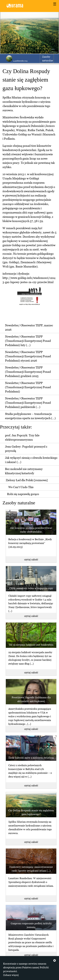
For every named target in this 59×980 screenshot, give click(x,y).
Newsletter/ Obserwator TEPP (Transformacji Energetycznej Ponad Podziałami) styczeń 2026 (28, 356)
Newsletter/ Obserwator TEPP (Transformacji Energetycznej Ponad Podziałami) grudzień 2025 (28, 372)
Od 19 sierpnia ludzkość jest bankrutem (31, 645)
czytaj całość (31, 559)
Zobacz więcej (11, 975)
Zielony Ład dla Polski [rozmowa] (27, 480)
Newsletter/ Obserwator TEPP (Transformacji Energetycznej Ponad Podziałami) (28, 387)
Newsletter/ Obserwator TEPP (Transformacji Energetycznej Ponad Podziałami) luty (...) (28, 341)
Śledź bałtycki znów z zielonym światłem (31, 758)
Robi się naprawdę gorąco (23, 494)
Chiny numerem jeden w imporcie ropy (31, 588)
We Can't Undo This (21, 487)
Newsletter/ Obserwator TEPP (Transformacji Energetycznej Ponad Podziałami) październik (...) (28, 403)
